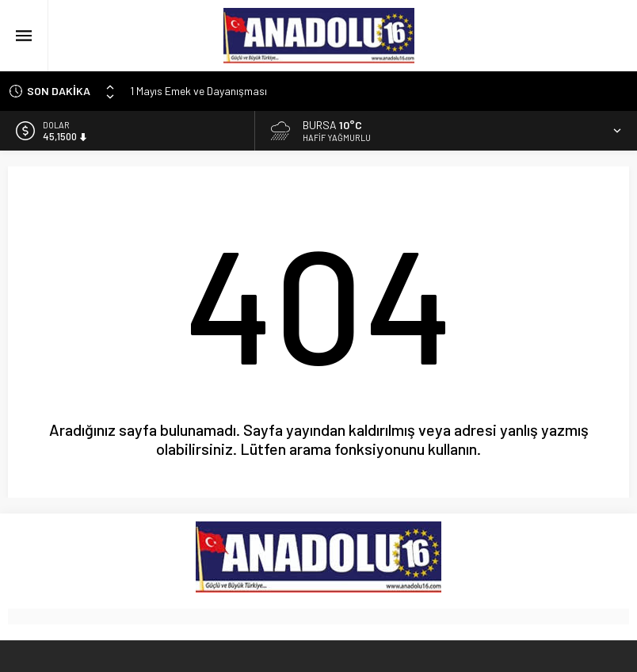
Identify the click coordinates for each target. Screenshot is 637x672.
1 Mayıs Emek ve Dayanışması (198, 91)
